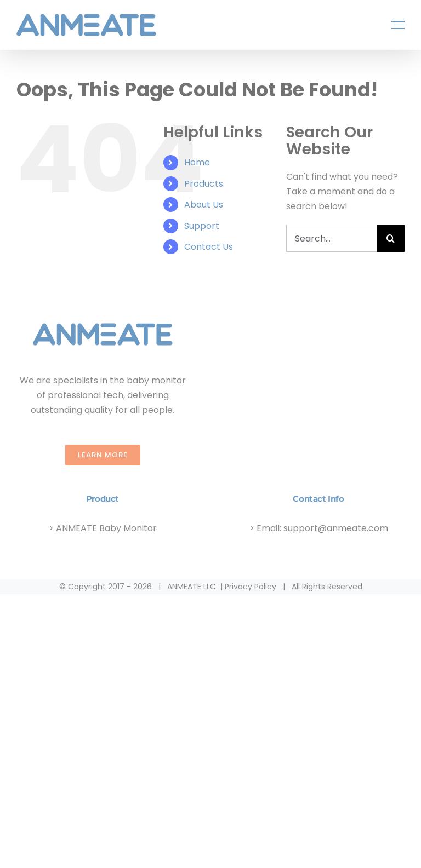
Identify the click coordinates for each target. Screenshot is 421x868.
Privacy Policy (251, 587)
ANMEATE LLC (192, 587)
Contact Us (209, 247)
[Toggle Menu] (398, 25)
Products (204, 184)
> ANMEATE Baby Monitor (103, 528)
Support (202, 226)
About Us (204, 205)
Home (197, 162)
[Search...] (332, 238)
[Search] (391, 238)
